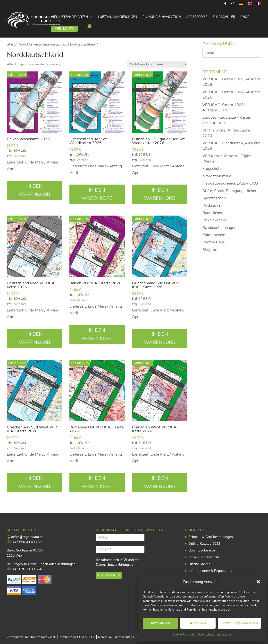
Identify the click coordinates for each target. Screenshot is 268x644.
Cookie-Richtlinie (184, 635)
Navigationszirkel (218, 176)
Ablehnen (198, 623)
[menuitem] (241, 5)
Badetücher (213, 213)
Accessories (197, 17)
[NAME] (120, 538)
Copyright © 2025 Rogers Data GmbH (32, 637)
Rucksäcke (212, 205)
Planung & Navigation (162, 17)
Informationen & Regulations (210, 571)
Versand (20, 156)
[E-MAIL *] (120, 549)
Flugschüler (224, 17)
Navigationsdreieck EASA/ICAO (230, 183)
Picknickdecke (214, 220)
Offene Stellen (199, 564)
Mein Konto (64, 29)
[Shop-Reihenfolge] (157, 64)
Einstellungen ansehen (239, 623)
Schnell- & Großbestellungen (211, 537)
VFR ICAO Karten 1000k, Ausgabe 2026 (225, 108)
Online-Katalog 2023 (204, 544)
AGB (123, 560)
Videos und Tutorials (204, 557)
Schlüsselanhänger (219, 228)
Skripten (210, 250)
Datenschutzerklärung (112, 565)
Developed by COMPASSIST (77, 637)
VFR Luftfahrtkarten (69, 17)
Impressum (224, 635)
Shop (245, 17)
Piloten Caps (214, 242)
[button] (258, 582)
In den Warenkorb (34, 190)
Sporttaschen (214, 198)
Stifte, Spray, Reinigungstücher (230, 191)
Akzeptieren (160, 623)
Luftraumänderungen (117, 17)
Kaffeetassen (214, 235)
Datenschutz (206, 635)
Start (11, 44)
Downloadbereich (202, 550)
